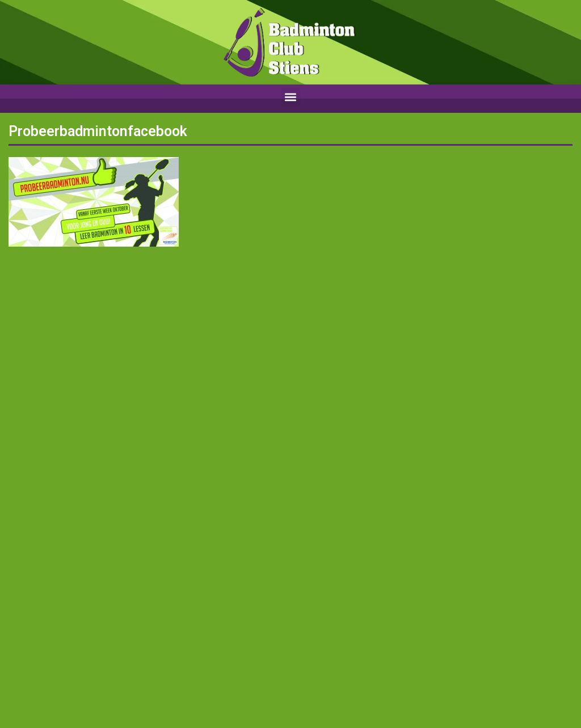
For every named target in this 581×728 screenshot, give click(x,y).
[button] (291, 97)
